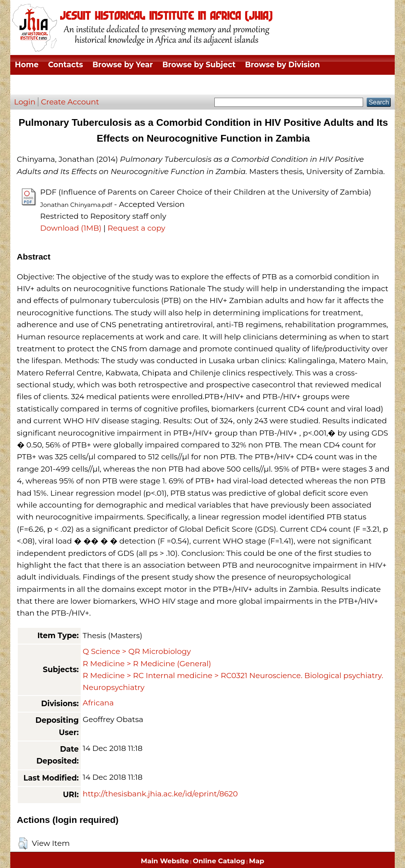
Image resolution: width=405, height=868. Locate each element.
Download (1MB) (71, 228)
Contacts (65, 65)
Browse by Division (283, 65)
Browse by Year (123, 65)
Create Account (70, 102)
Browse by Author (149, 84)
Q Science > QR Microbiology (137, 651)
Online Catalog (219, 861)
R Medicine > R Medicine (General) (147, 664)
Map (257, 861)
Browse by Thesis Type (60, 84)
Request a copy (136, 228)
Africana (98, 703)
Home (27, 65)
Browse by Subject (199, 65)
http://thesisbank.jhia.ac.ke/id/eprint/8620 (160, 794)
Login (25, 102)
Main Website (165, 861)
